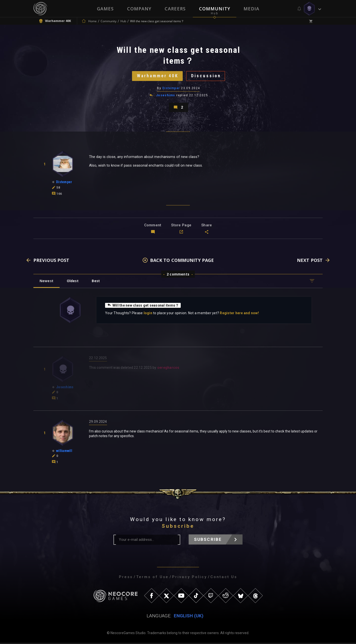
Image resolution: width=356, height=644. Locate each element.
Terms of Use (152, 578)
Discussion (207, 76)
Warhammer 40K (157, 76)
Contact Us (224, 578)
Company (139, 9)
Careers (175, 9)
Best (97, 282)
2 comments (178, 275)
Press (126, 578)
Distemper (171, 89)
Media (251, 9)
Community (215, 9)
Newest (47, 282)
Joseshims (166, 96)
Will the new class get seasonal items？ (143, 306)
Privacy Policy (189, 578)
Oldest (73, 282)
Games (105, 9)
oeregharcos (168, 369)
